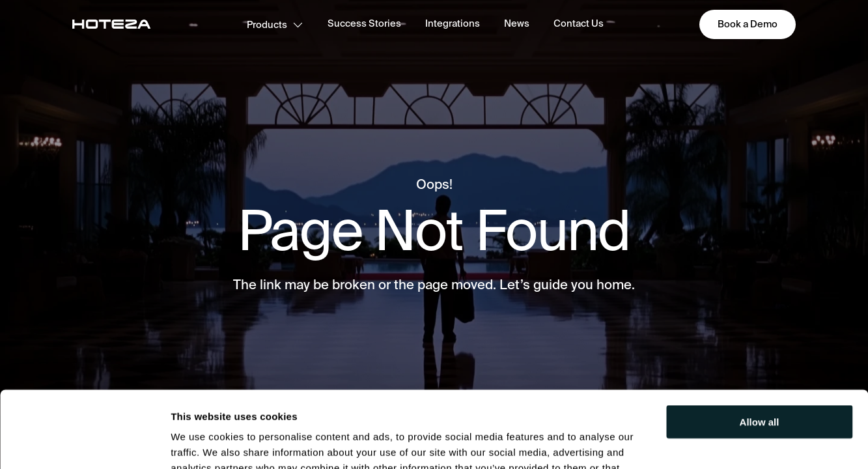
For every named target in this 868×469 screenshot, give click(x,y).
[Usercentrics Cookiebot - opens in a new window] (84, 444)
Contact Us (579, 23)
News (517, 23)
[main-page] (111, 24)
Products (275, 24)
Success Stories (364, 23)
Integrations (453, 23)
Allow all (760, 346)
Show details (201, 443)
